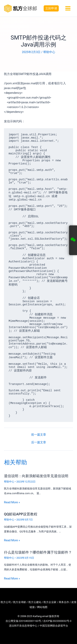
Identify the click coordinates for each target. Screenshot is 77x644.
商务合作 (64, 602)
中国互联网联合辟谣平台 (54, 626)
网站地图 (42, 607)
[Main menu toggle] (68, 8)
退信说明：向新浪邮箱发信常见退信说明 (36, 476)
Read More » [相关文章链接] (12, 502)
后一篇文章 (39, 442)
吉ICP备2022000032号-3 (57, 621)
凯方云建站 (35, 602)
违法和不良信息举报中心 (23, 626)
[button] (51, 8)
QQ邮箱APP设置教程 (21, 514)
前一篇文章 (39, 435)
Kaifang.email (41, 616)
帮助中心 (49, 52)
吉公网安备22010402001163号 (23, 621)
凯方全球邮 (20, 602)
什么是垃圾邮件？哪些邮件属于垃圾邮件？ (38, 552)
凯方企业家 (50, 602)
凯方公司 (6, 602)
